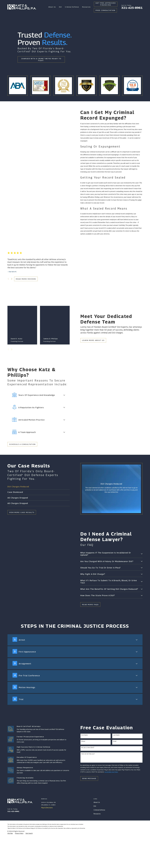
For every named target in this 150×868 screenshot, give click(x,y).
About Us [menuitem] (52, 7)
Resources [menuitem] (86, 7)
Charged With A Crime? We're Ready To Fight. (41, 60)
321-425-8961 (132, 8)
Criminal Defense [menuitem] (72, 7)
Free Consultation (105, 10)
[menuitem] (10, 866)
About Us (97, 835)
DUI (95, 839)
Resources (97, 846)
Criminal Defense (99, 842)
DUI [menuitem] (60, 7)
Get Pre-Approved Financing (106, 4)
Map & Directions (47, 840)
